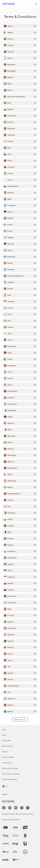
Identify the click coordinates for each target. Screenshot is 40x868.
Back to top (20, 719)
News (4, 735)
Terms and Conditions (10, 768)
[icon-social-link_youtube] (16, 808)
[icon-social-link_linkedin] (22, 808)
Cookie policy (7, 763)
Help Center (7, 740)
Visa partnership (8, 757)
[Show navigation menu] (36, 4)
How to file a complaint (11, 774)
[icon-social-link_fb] (4, 808)
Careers (5, 752)
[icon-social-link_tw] (28, 808)
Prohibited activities (10, 779)
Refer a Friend (7, 746)
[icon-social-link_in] (10, 808)
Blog (4, 729)
